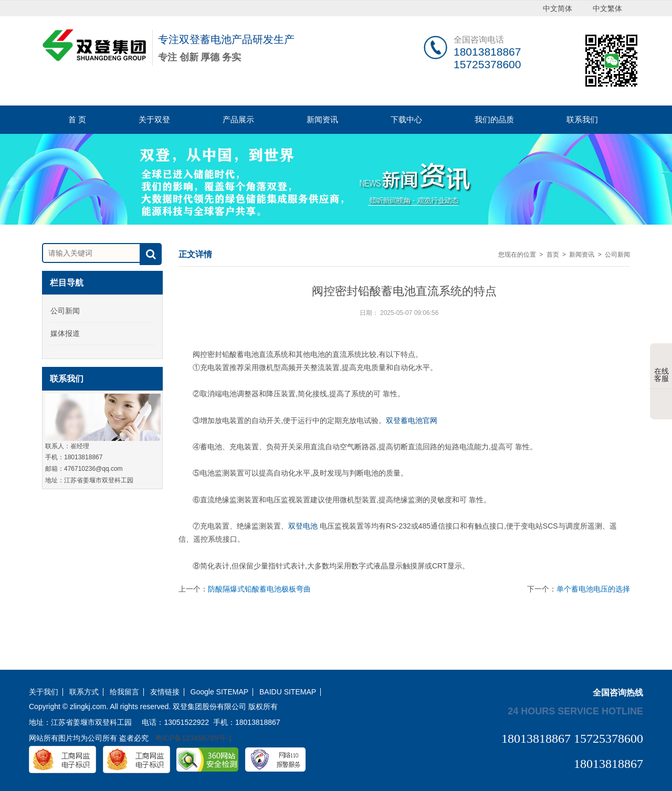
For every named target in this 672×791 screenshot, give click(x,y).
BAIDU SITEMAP (288, 692)
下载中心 (406, 119)
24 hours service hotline (575, 711)
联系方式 (84, 692)
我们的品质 (494, 119)
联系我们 (582, 119)
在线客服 (661, 367)
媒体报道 (65, 333)
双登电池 (303, 526)
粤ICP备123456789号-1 (194, 738)
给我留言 (124, 692)
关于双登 (154, 119)
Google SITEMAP (220, 692)
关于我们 (44, 692)
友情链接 (165, 692)
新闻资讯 (322, 119)
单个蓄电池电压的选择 (593, 589)
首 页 (77, 119)
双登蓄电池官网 (412, 420)
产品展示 (238, 119)
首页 (553, 255)
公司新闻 (65, 311)
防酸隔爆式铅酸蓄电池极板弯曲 (259, 589)
